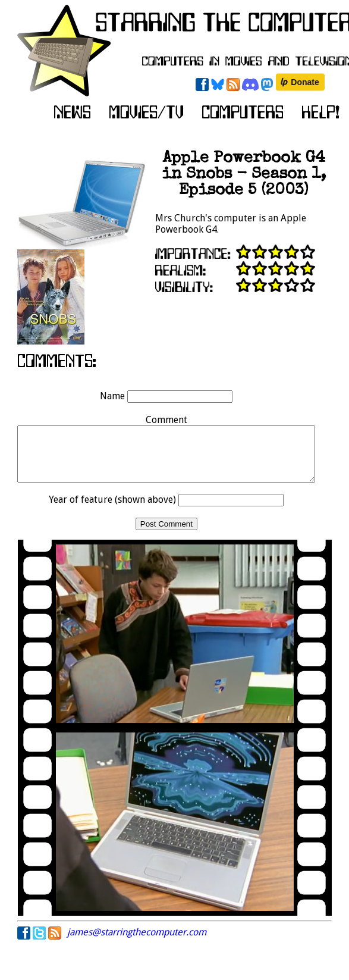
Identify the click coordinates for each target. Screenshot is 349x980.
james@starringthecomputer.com (137, 943)
